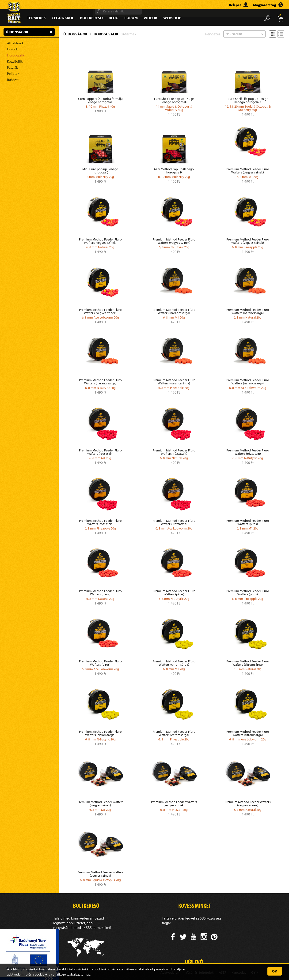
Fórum (131, 18)
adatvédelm (16, 974)
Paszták (12, 67)
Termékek (36, 18)
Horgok (12, 49)
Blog (114, 18)
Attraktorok (15, 43)
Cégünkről (63, 18)
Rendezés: (213, 34)
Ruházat (13, 80)
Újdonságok (75, 34)
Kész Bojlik (15, 61)
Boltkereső (91, 18)
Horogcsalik (16, 55)
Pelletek (13, 73)
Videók (150, 18)
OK (275, 971)
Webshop (172, 18)
